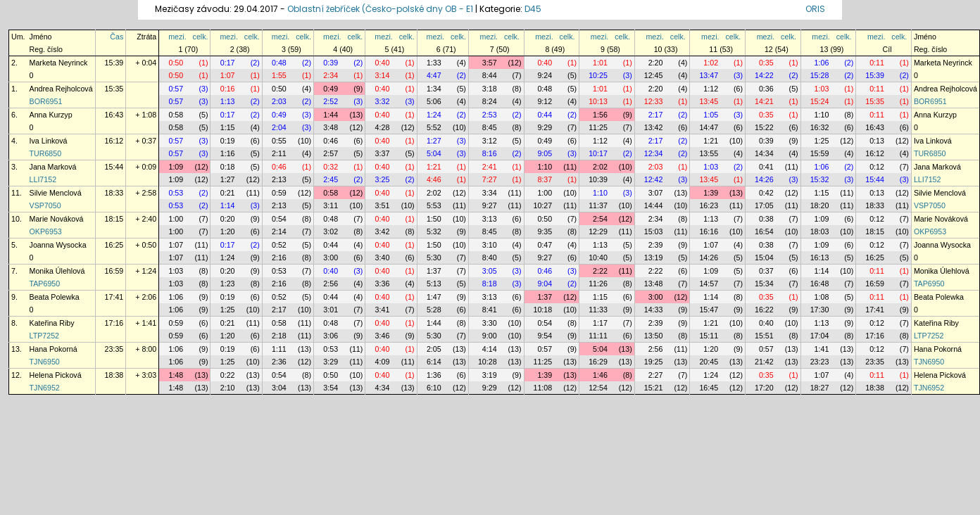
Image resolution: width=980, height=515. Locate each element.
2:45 (331, 179)
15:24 (820, 101)
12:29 (598, 231)
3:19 (490, 375)
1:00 (545, 193)
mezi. (177, 37)
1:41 (822, 349)
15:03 (654, 231)
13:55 (709, 153)
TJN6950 (45, 362)
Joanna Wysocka (58, 245)
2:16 (279, 257)
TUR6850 (46, 153)
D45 (533, 9)
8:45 (490, 127)
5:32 (434, 231)
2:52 (331, 101)
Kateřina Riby (52, 323)
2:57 (331, 153)
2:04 (279, 127)
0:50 (176, 63)
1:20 (228, 231)
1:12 (711, 89)
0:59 (279, 193)
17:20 (764, 388)
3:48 (331, 127)
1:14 (228, 205)
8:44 (490, 75)
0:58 (176, 115)
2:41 (490, 167)
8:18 (490, 284)
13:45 (709, 101)
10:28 (488, 362)
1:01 (600, 63)
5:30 (434, 257)
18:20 (820, 205)
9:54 (545, 336)
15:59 (820, 153)
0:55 (279, 141)
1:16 (228, 153)
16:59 (114, 271)
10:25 (598, 75)
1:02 (711, 63)
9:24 (545, 75)
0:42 (766, 193)
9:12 (545, 101)
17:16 (114, 323)
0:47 (545, 245)
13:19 (654, 257)
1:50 (434, 219)
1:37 (434, 271)
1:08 (822, 297)
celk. (201, 37)
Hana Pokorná (54, 349)
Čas (117, 37)
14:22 (764, 75)
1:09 (176, 167)
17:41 (114, 297)
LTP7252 (44, 336)
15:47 (709, 310)
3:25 (383, 179)
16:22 (764, 310)
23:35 (114, 349)
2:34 (331, 75)
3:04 (279, 388)
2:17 (656, 115)
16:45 (709, 388)
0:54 (279, 219)
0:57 (176, 89)
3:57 (490, 63)
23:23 (820, 362)
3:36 (383, 284)
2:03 (279, 101)
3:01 (331, 310)
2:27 (656, 375)
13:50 (654, 336)
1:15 (228, 127)
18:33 (114, 193)
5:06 (434, 101)
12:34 (654, 153)
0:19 (228, 141)
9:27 (490, 205)
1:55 (279, 75)
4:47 (434, 75)
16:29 (598, 362)
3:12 (490, 141)
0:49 (331, 89)
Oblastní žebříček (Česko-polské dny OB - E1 (380, 9)
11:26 (598, 284)
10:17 (598, 153)
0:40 (383, 63)
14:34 (764, 153)
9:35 (545, 231)
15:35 (114, 89)
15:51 (764, 336)
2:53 (490, 115)
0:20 (228, 219)
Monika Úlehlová (57, 271)
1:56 (600, 115)
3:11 (331, 205)
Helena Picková (56, 375)
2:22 (600, 271)
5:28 (434, 310)
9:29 (545, 127)
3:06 (331, 336)
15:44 (114, 167)
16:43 (114, 115)
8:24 (490, 101)
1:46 (600, 375)
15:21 (654, 388)
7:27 (490, 179)
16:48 (820, 284)
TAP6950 (45, 284)
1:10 (822, 115)
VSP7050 (45, 205)
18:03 (820, 231)
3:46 (383, 336)
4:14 (490, 349)
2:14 (279, 231)
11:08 (543, 388)
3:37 (383, 153)
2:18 (279, 336)
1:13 (228, 101)
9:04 (545, 284)
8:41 (490, 310)
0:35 (766, 63)
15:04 (764, 257)
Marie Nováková (57, 219)
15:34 (764, 284)
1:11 (279, 349)
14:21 (764, 101)
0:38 (766, 219)
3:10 (490, 245)
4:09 (383, 362)
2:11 (279, 153)
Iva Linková (49, 141)
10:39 (598, 179)
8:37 (545, 179)
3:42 (383, 231)
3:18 (490, 89)
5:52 (434, 127)
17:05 (764, 205)
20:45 (709, 362)
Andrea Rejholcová (61, 89)
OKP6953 (46, 231)
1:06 (822, 63)
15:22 (764, 127)
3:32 (383, 101)
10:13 (598, 101)
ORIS (815, 9)
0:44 (545, 115)
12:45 (654, 75)
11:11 (598, 336)
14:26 (764, 179)
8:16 (490, 153)
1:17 (600, 323)
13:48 (654, 284)
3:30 (490, 323)
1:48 (176, 375)
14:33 (654, 310)
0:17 (228, 63)
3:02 (331, 231)
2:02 (600, 167)
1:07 (228, 75)
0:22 (228, 375)
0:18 (228, 167)
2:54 (600, 219)
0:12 (877, 167)
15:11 (709, 336)
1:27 (434, 141)
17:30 (820, 310)
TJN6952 (45, 388)
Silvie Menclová (56, 193)
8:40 (490, 257)
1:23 (228, 284)
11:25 (598, 127)
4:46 (434, 179)
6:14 (434, 362)
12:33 (654, 101)
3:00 (331, 257)
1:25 (822, 141)
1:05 (711, 115)
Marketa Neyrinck (59, 63)
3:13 (490, 219)
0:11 (877, 63)
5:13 (434, 284)
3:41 (383, 310)
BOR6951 (46, 101)
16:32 (820, 127)
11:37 (598, 205)
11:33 (598, 310)
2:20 (656, 63)
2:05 (434, 349)
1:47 (434, 297)
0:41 (766, 167)
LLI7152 (43, 179)
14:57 (709, 284)
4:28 (383, 127)
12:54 (598, 388)
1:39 (711, 193)
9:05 (545, 153)
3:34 (490, 193)
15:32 (820, 179)
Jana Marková (53, 167)
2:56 (331, 284)
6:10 (434, 388)
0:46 (331, 141)
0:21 (228, 193)
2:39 (656, 245)
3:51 (383, 205)
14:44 (654, 205)
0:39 (331, 63)
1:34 (434, 89)
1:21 (711, 141)
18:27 (820, 388)
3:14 (383, 75)
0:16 (228, 89)
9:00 (490, 336)
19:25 (654, 362)
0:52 (279, 245)
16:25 (114, 245)
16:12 (114, 141)
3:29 (331, 362)
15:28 (820, 75)
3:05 (490, 271)
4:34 (383, 388)
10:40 (598, 257)
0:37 (766, 271)
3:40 (383, 257)
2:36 (279, 362)
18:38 (114, 375)
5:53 (434, 205)
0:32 (331, 167)
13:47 (709, 75)
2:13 (279, 179)
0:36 (766, 89)
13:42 (654, 127)
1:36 (434, 375)
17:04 (820, 336)
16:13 (820, 257)
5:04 (434, 153)
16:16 (709, 231)
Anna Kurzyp (51, 115)
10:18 (543, 310)
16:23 (709, 205)
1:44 (331, 115)
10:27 (543, 205)
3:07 (656, 193)
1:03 (822, 89)
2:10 (228, 388)
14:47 (709, 127)
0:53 (176, 193)
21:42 (764, 362)
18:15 (114, 219)
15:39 (114, 63)
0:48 (279, 63)
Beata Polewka (55, 297)
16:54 (764, 231)
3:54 (331, 388)
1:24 (434, 115)
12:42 (654, 179)
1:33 (434, 63)
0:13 (877, 141)
